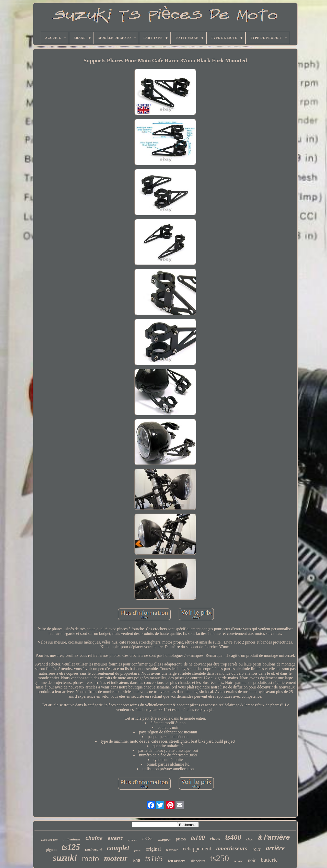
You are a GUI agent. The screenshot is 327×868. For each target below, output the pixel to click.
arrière (275, 848)
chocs (215, 839)
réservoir (172, 850)
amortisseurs (232, 848)
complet (118, 848)
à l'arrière (274, 837)
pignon (51, 850)
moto (91, 859)
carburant (94, 849)
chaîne (94, 838)
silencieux (198, 861)
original (153, 849)
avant (115, 839)
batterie (269, 860)
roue (256, 849)
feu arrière (177, 861)
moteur (116, 858)
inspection (49, 840)
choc (249, 839)
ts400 (233, 837)
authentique (71, 839)
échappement (197, 849)
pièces (138, 851)
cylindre (133, 840)
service (238, 861)
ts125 (71, 847)
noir (252, 860)
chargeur (164, 840)
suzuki (65, 858)
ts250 (219, 858)
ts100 (198, 838)
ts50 (136, 860)
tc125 (147, 839)
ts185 (154, 858)
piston (181, 839)
